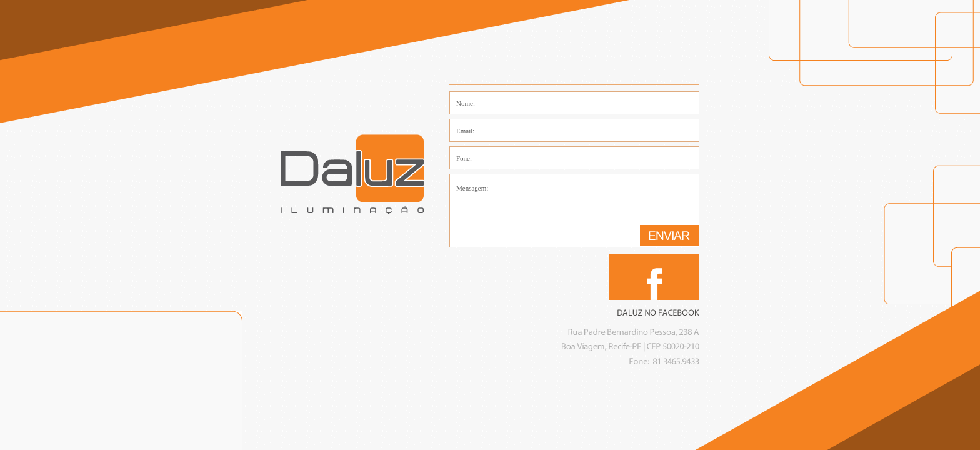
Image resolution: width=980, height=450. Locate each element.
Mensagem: (574, 211)
